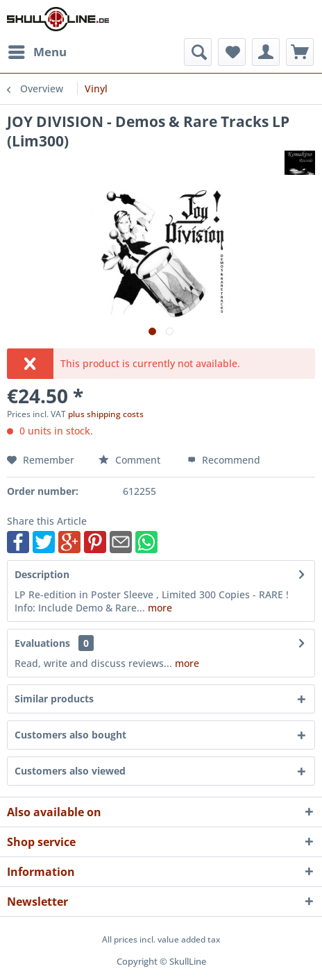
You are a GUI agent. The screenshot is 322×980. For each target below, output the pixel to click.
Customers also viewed (70, 771)
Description (42, 574)
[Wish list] (232, 52)
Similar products (54, 699)
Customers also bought (70, 735)
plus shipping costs (106, 414)
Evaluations (42, 643)
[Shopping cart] (300, 52)
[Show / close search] (198, 52)
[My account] (266, 52)
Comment (131, 460)
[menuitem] (37, 52)
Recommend (224, 460)
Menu (37, 50)
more (159, 608)
